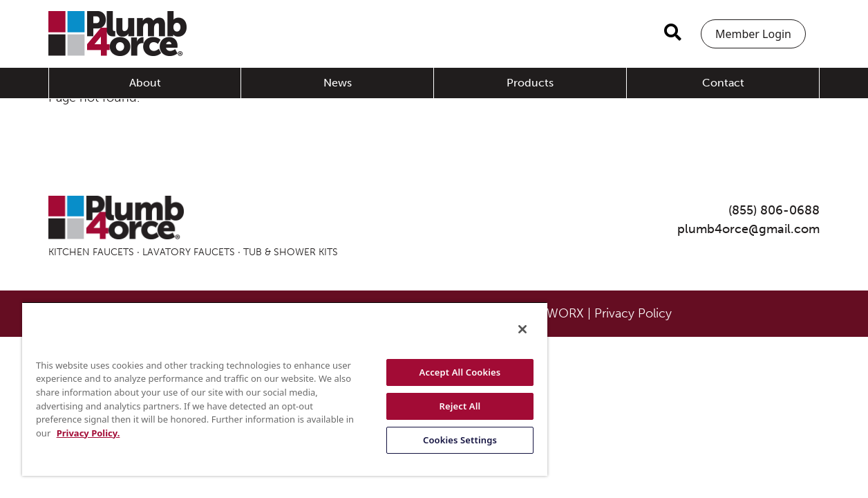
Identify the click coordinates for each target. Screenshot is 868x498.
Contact (723, 83)
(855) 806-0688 (774, 210)
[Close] (500, 329)
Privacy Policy (633, 313)
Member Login (753, 34)
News (338, 83)
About (145, 83)
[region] (274, 389)
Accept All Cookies (442, 372)
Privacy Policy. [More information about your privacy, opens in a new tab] (138, 433)
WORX (565, 313)
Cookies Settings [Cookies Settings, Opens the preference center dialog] (441, 440)
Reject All (442, 406)
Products (530, 83)
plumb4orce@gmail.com (748, 229)
